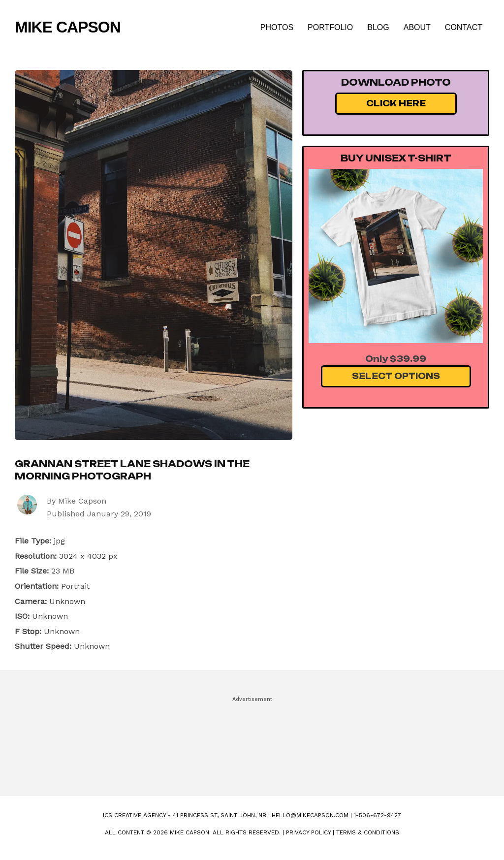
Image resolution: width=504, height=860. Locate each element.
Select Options (396, 376)
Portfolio (330, 27)
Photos (277, 27)
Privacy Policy (308, 832)
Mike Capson (68, 27)
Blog (378, 27)
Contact (464, 27)
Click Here (396, 103)
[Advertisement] (252, 742)
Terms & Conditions (368, 832)
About (417, 27)
